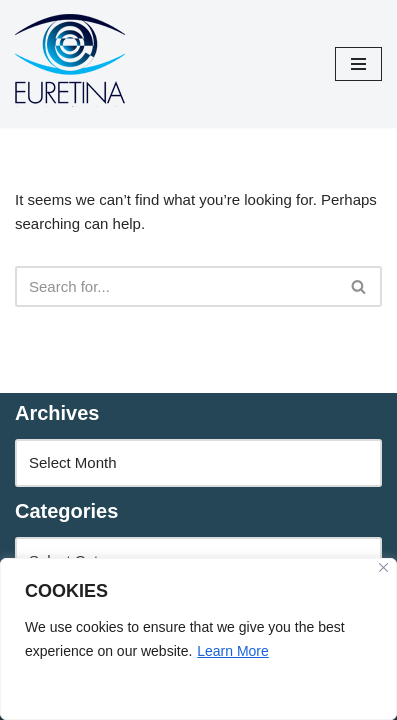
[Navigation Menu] (358, 64)
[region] (198, 639)
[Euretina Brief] (70, 64)
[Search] (176, 286)
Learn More (233, 651)
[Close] (383, 567)
